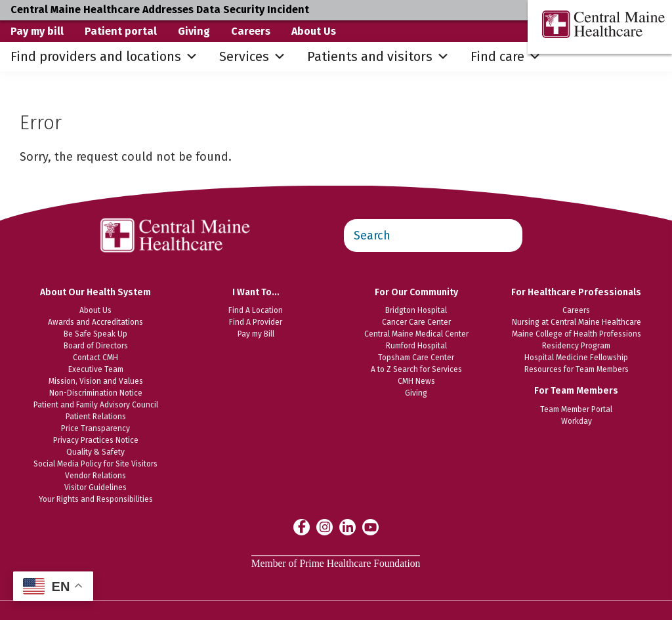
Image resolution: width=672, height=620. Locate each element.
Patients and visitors (378, 57)
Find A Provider (256, 322)
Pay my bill (37, 31)
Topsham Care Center (416, 358)
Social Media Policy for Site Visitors (95, 464)
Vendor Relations (95, 476)
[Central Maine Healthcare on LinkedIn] (347, 527)
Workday (577, 421)
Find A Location (256, 310)
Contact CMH (95, 358)
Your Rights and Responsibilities (96, 499)
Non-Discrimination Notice (96, 393)
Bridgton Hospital (416, 310)
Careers (251, 31)
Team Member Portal (576, 409)
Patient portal (121, 31)
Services (253, 57)
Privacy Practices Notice (96, 440)
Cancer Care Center (416, 322)
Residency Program (576, 346)
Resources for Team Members (577, 369)
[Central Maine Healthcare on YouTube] (370, 526)
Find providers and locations (104, 57)
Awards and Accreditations (95, 322)
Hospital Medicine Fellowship (576, 358)
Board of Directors (96, 346)
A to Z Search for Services (416, 369)
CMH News (416, 381)
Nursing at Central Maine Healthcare (577, 322)
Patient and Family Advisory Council (96, 405)
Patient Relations (96, 417)
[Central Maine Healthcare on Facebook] (302, 527)
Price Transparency (95, 428)
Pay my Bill (256, 334)
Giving (194, 31)
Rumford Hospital (416, 346)
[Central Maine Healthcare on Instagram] (325, 527)
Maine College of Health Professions (577, 334)
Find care (506, 57)
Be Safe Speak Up (95, 334)
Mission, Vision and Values (96, 381)
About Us (314, 31)
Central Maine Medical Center (416, 334)
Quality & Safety (95, 452)
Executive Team (96, 369)
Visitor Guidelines (95, 487)
